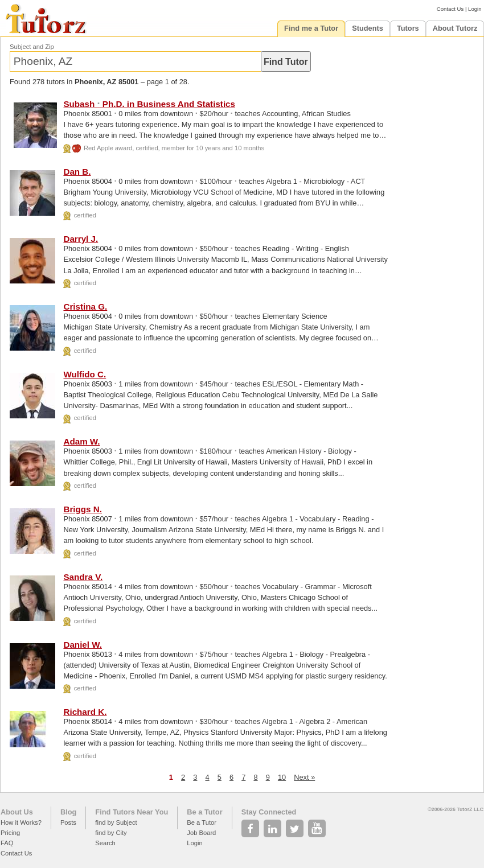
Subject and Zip (32, 47)
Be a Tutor (204, 812)
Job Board (201, 833)
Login (475, 9)
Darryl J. (81, 239)
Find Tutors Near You (132, 812)
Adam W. (81, 441)
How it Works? (21, 822)
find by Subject (116, 822)
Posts (68, 822)
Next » (304, 777)
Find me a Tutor (311, 28)
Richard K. (85, 712)
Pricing (10, 833)
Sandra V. (83, 577)
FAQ (7, 843)
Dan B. (77, 172)
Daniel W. (83, 645)
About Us (17, 812)
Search (105, 843)
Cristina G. (85, 307)
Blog (68, 812)
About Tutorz (455, 28)
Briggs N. (83, 509)
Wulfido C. (85, 374)
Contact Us (450, 9)
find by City (111, 833)
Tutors (408, 28)
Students (368, 28)
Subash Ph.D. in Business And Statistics (149, 104)
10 (282, 777)
